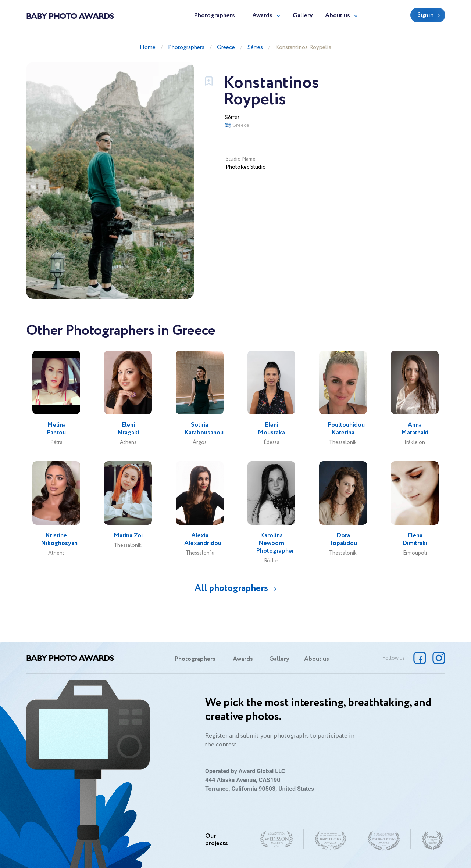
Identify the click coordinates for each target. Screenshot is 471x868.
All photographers (231, 588)
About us (338, 16)
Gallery (303, 16)
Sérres (255, 47)
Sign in (426, 15)
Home (148, 47)
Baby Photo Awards (70, 15)
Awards (262, 16)
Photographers (214, 16)
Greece (226, 47)
